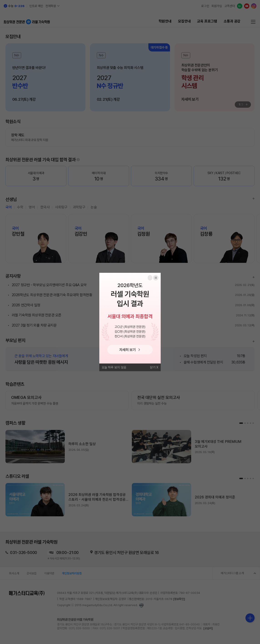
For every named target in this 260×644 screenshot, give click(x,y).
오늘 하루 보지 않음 (114, 367)
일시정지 (156, 278)
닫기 (153, 367)
